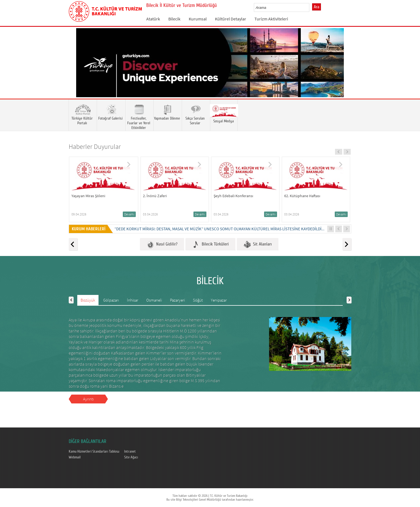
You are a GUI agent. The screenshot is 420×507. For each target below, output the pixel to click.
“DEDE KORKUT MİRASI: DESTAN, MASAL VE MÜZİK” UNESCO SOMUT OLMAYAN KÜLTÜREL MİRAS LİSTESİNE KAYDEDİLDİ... (220, 229)
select (311, 7)
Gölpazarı (111, 300)
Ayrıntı (88, 399)
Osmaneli (154, 300)
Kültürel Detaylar (231, 19)
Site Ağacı (131, 457)
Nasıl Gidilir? (162, 245)
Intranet (130, 451)
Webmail (75, 457)
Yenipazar (219, 300)
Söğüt (198, 300)
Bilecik (174, 19)
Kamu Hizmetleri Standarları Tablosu (94, 451)
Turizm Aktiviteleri (271, 19)
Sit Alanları (258, 245)
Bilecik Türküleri (210, 245)
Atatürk (153, 19)
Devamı (129, 214)
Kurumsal (198, 19)
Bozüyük (88, 300)
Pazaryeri (177, 300)
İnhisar (133, 300)
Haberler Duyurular (95, 146)
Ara (317, 7)
